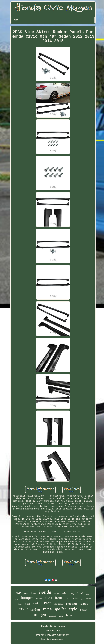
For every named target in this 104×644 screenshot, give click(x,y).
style (73, 609)
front (58, 598)
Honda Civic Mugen (53, 626)
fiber (34, 593)
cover (88, 599)
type (69, 615)
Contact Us (53, 631)
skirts (17, 599)
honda (45, 592)
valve (61, 616)
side (64, 593)
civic (23, 609)
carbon (35, 610)
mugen (40, 615)
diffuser (83, 610)
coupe (57, 594)
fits (47, 609)
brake (26, 594)
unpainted (59, 604)
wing (71, 593)
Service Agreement (53, 639)
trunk (80, 593)
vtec (82, 599)
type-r (20, 604)
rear (48, 603)
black (28, 604)
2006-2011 (72, 604)
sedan (37, 603)
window (84, 604)
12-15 (18, 593)
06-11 (49, 598)
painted (39, 599)
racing (75, 598)
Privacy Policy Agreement (53, 635)
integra (88, 594)
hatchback (53, 616)
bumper (27, 598)
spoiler (60, 609)
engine (67, 599)
